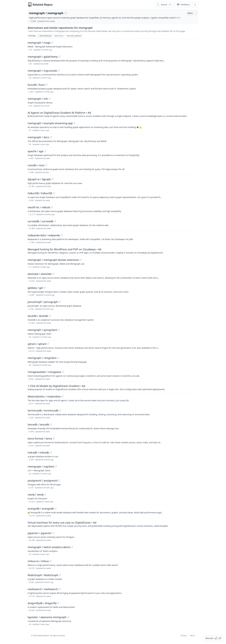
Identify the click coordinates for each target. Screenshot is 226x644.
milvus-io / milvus (38, 561)
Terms (192, 636)
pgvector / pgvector (40, 533)
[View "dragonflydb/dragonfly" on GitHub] (58, 603)
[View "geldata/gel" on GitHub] (45, 288)
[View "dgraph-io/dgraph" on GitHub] (52, 179)
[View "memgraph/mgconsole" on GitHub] (59, 71)
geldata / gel (35, 288)
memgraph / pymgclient (42, 330)
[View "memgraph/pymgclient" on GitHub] (59, 330)
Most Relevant (45, 36)
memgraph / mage (39, 43)
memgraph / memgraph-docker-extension (53, 260)
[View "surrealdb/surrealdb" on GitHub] (55, 221)
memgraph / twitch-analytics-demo (49, 547)
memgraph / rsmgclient (42, 358)
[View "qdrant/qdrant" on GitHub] (48, 344)
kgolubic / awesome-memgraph (47, 617)
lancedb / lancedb (38, 424)
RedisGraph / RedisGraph (43, 575)
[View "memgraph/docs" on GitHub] (51, 137)
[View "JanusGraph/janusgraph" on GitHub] (60, 302)
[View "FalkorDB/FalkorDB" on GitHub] (54, 193)
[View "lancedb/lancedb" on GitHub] (51, 424)
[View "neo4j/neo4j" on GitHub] (45, 495)
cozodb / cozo (36, 165)
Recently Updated (74, 36)
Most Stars (59, 36)
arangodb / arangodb (41, 509)
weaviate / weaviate (40, 274)
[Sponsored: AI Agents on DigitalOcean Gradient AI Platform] (113, 114)
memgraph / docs (38, 137)
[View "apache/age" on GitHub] (45, 151)
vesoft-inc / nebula (39, 207)
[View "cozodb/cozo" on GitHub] (46, 165)
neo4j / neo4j (36, 495)
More (192, 13)
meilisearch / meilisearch (43, 589)
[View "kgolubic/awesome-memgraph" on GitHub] (68, 617)
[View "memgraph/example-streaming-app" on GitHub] (74, 123)
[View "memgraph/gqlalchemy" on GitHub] (59, 57)
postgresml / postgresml (43, 481)
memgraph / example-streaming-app (50, 123)
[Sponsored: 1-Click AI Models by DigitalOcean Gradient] (113, 387)
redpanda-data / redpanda (44, 235)
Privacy (183, 636)
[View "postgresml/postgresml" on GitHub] (59, 481)
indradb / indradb (38, 452)
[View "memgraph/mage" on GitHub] (52, 43)
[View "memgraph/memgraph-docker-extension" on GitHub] (81, 260)
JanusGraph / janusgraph (43, 302)
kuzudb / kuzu (36, 85)
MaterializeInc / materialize (44, 396)
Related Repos (43, 5)
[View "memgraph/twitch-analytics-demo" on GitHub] (72, 547)
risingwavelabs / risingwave (44, 372)
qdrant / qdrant (37, 344)
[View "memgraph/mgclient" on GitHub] (56, 466)
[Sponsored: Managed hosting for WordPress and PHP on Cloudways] (113, 251)
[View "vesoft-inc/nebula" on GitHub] (52, 207)
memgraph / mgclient (41, 466)
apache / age (36, 151)
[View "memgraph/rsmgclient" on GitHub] (58, 358)
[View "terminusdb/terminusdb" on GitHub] (60, 410)
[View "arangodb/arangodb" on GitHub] (55, 509)
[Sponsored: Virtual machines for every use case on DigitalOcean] (113, 524)
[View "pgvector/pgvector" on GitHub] (53, 533)
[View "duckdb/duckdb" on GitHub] (50, 316)
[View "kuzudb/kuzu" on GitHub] (47, 85)
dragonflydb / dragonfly (42, 603)
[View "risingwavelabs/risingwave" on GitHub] (63, 372)
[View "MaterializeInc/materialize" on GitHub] (62, 396)
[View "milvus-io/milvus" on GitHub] (51, 561)
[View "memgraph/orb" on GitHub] (50, 99)
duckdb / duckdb (38, 316)
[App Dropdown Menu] (195, 5)
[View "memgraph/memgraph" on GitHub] (66, 13)
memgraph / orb (38, 99)
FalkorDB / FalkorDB (40, 193)
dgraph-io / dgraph (39, 179)
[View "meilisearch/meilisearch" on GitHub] (60, 589)
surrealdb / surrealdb (41, 221)
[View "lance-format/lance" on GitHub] (54, 438)
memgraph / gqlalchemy (43, 57)
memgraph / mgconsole (42, 71)
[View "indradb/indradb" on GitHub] (51, 452)
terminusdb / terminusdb (43, 410)
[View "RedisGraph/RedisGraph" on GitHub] (60, 575)
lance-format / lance (40, 438)
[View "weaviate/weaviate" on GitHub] (53, 274)
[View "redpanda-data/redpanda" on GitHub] (62, 235)
